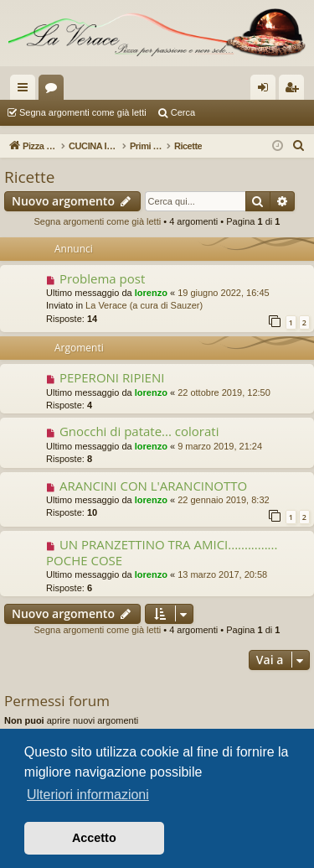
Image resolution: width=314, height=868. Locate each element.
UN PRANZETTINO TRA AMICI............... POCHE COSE (162, 552)
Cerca (183, 112)
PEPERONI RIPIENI (112, 377)
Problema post (102, 278)
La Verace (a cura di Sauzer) (144, 305)
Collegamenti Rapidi (26, 91)
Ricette (30, 177)
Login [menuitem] (267, 91)
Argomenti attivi (236, 112)
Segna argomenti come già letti (83, 112)
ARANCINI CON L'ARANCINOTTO (153, 486)
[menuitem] (299, 146)
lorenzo (151, 293)
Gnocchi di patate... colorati (139, 431)
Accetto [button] (94, 838)
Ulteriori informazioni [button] (88, 795)
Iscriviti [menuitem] (295, 91)
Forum (54, 91)
